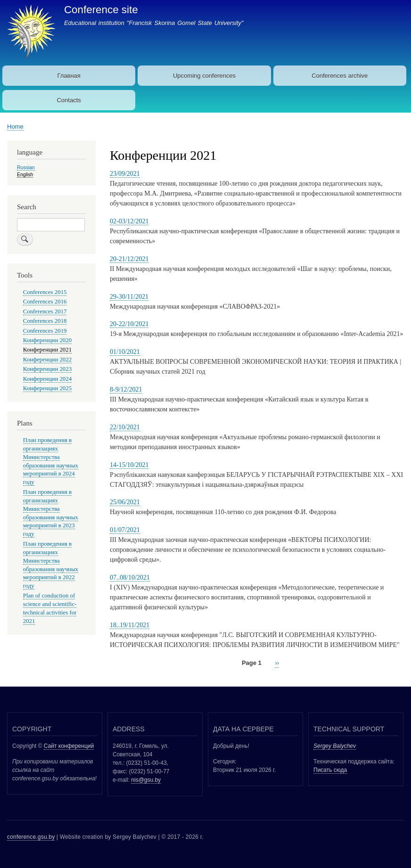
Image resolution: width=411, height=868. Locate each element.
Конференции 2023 (47, 369)
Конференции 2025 (47, 388)
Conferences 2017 (45, 311)
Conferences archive (340, 76)
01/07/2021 (125, 530)
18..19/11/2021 (130, 625)
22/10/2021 (125, 427)
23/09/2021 (125, 174)
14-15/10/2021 (129, 465)
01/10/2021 (125, 352)
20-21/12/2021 (129, 259)
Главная (69, 76)
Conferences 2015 (45, 292)
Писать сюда (330, 770)
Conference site (101, 10)
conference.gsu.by (31, 837)
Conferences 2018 (45, 321)
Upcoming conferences (204, 76)
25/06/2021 (125, 502)
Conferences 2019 (45, 331)
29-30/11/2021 (129, 297)
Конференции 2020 (47, 340)
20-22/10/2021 (129, 324)
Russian (26, 167)
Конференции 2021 (47, 350)
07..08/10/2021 (130, 577)
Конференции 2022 (47, 360)
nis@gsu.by (146, 780)
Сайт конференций (69, 746)
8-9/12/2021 (126, 389)
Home (15, 127)
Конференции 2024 (47, 379)
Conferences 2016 (45, 302)
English (25, 174)
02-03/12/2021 (129, 221)
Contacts (69, 100)
